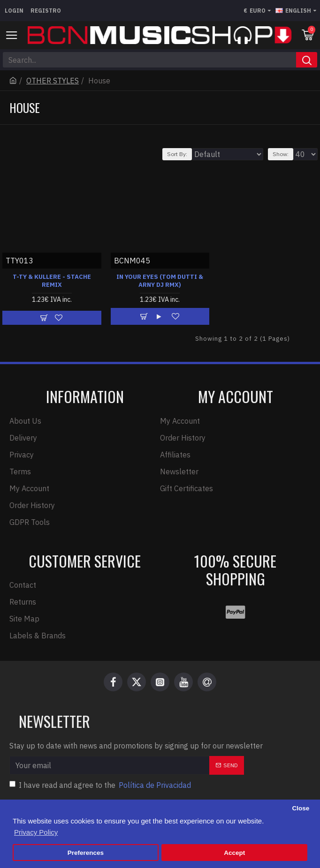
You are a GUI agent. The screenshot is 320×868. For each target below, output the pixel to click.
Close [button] (301, 808)
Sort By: (177, 154)
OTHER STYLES (53, 81)
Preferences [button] (86, 853)
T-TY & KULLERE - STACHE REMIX (52, 281)
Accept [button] (234, 853)
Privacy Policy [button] (36, 832)
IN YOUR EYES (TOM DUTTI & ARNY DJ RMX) (160, 281)
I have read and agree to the (101, 785)
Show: (281, 154)
